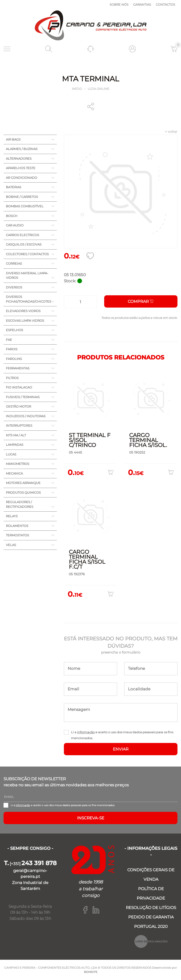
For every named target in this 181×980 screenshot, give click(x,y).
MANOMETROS (18, 464)
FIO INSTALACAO (19, 387)
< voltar (171, 132)
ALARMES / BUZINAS (22, 149)
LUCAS (11, 454)
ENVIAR (121, 749)
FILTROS (12, 378)
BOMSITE (91, 972)
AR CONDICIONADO (22, 178)
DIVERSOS (14, 287)
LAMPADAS (15, 445)
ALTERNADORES (19, 158)
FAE (9, 340)
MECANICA (14, 473)
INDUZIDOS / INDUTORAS (26, 416)
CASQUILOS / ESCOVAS (24, 244)
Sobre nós (119, 4)
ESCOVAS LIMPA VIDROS (25, 321)
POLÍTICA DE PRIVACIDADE (151, 893)
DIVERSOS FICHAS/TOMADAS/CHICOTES (29, 299)
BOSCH (12, 216)
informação (86, 732)
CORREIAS (14, 263)
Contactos (165, 4)
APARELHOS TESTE (21, 168)
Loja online (99, 89)
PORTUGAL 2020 (151, 926)
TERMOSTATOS (17, 535)
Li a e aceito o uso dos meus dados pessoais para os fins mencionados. (122, 735)
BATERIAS (14, 187)
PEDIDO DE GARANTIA (151, 917)
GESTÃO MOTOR (19, 406)
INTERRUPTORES (19, 425)
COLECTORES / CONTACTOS (27, 254)
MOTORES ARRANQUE (23, 483)
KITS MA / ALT (16, 435)
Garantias (142, 4)
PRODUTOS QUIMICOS (23, 492)
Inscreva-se (91, 818)
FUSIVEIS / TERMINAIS (23, 397)
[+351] (30, 864)
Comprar (141, 301)
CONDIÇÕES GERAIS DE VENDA (151, 875)
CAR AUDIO (15, 225)
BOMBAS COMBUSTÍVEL (25, 206)
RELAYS (12, 516)
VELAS (11, 545)
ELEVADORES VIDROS (23, 311)
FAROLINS (14, 359)
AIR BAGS (13, 139)
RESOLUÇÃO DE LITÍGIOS (151, 908)
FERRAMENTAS (18, 368)
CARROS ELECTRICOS (23, 235)
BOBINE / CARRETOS (22, 197)
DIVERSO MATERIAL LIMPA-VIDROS (27, 275)
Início (77, 89)
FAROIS (12, 349)
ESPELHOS (14, 330)
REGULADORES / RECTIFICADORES (20, 504)
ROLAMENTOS (17, 526)
